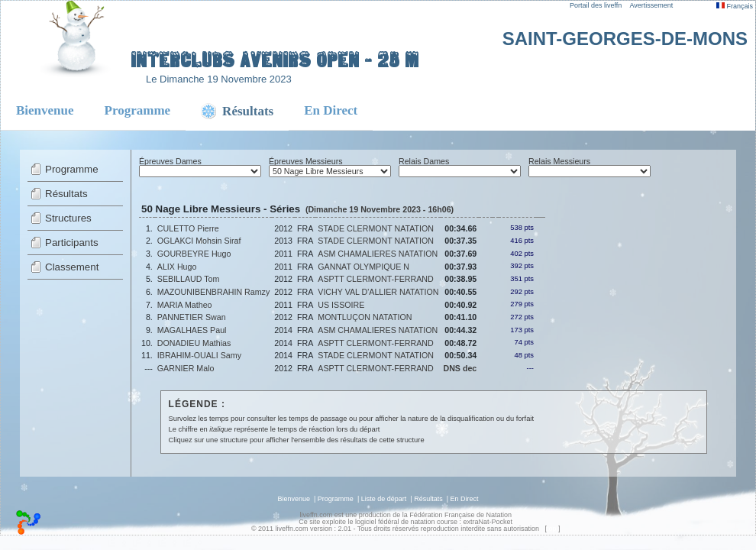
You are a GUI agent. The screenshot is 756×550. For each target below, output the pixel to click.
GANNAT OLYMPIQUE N (363, 267)
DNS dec (460, 368)
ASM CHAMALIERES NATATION (378, 254)
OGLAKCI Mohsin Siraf (199, 241)
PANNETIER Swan (192, 317)
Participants (72, 243)
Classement (72, 267)
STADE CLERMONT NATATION (376, 228)
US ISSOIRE (341, 305)
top (552, 529)
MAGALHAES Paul (192, 330)
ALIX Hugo (177, 267)
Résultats (66, 194)
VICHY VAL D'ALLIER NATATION (378, 292)
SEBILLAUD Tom (189, 279)
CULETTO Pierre (188, 228)
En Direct (331, 110)
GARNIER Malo (186, 368)
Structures (68, 218)
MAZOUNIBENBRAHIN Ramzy (213, 292)
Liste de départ (384, 499)
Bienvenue (45, 110)
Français (735, 6)
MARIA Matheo (185, 305)
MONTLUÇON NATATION (365, 317)
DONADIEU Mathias (194, 343)
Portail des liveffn (596, 5)
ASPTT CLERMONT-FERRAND (375, 279)
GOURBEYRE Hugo (194, 254)
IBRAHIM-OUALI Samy (199, 355)
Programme (138, 110)
